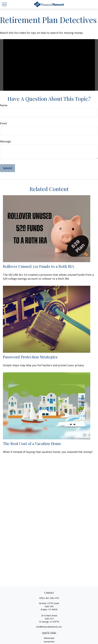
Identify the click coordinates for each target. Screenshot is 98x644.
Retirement (49, 638)
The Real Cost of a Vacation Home (32, 443)
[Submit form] (7, 168)
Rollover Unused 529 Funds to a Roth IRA (39, 266)
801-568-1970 (52, 598)
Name (4, 105)
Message (5, 141)
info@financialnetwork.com (49, 627)
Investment (49, 642)
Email (3, 123)
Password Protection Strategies (30, 357)
